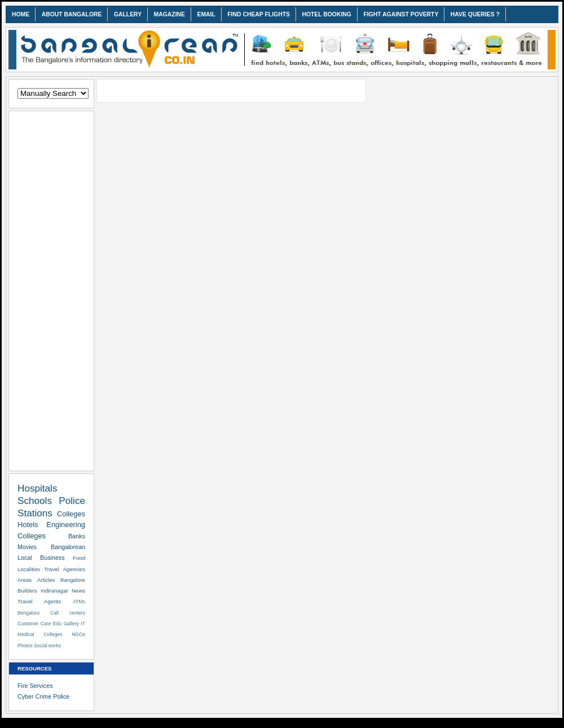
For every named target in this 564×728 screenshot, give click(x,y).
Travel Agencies (65, 569)
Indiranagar (54, 591)
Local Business (41, 558)
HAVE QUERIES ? (475, 14)
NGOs (78, 634)
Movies (27, 547)
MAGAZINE (169, 14)
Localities (29, 569)
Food (79, 558)
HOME (21, 14)
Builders (27, 591)
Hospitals (38, 488)
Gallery (71, 624)
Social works (47, 646)
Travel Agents (39, 601)
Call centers (68, 613)
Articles (46, 580)
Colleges (71, 514)
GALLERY (128, 14)
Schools (35, 501)
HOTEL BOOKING (327, 14)
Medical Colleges (40, 634)
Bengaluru (28, 613)
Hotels (28, 525)
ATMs (79, 602)
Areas (25, 580)
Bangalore (73, 580)
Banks (77, 536)
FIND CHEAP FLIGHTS (259, 14)
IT (83, 624)
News (78, 591)
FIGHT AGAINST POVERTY (401, 14)
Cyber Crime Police (43, 696)
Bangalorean (68, 547)
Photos (25, 646)
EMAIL (206, 14)
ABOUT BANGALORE (72, 14)
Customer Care (34, 624)
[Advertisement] (51, 289)
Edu (57, 624)
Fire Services (35, 686)
